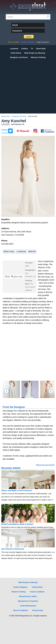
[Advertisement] (25, 86)
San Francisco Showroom (13, 549)
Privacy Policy (38, 610)
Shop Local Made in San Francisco (17, 490)
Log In (29, 37)
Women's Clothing (19, 592)
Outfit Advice (16, 53)
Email (15, 25)
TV (32, 49)
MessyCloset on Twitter (28, 596)
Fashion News (37, 587)
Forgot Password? (43, 42)
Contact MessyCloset (28, 606)
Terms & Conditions (20, 610)
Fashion (25, 49)
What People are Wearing (35, 53)
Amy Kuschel (14, 121)
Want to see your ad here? (45, 465)
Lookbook (14, 49)
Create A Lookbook (28, 42)
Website (32, 251)
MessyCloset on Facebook (28, 601)
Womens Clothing (38, 57)
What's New (9, 251)
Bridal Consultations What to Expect (17, 524)
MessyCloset (6, 116)
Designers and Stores (19, 57)
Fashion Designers (20, 587)
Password (17, 31)
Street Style (41, 49)
